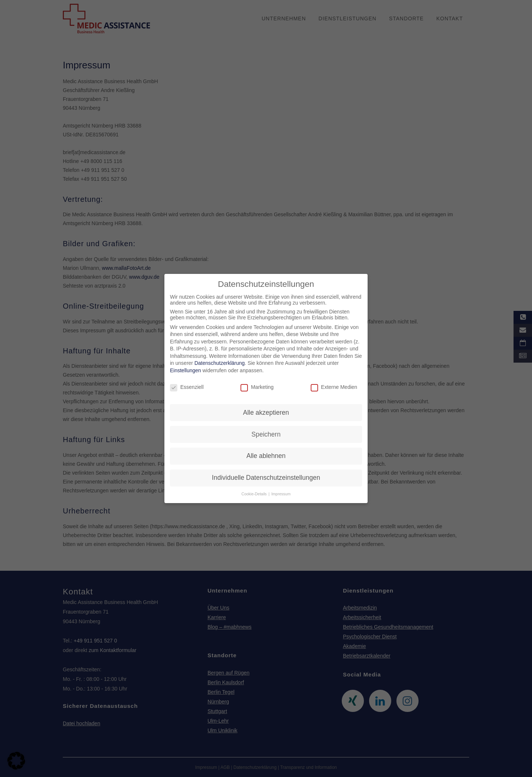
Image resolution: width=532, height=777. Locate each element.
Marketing (257, 384)
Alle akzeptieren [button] (266, 409)
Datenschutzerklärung (219, 360)
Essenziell (187, 384)
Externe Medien (334, 384)
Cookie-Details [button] (255, 491)
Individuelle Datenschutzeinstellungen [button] (266, 475)
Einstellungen (185, 367)
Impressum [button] (281, 491)
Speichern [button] (266, 431)
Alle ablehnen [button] (266, 453)
